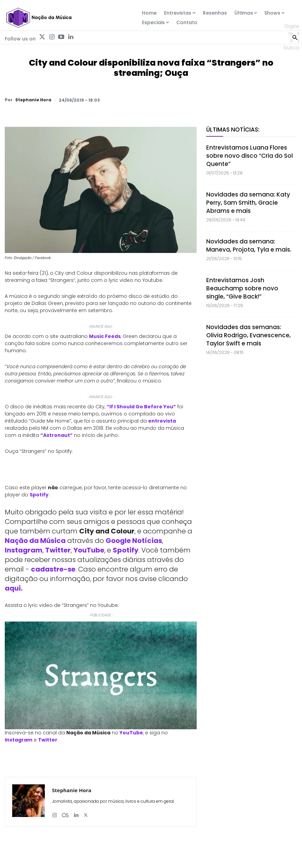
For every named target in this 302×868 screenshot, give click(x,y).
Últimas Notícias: (233, 130)
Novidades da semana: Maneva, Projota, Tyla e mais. (249, 245)
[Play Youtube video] (101, 676)
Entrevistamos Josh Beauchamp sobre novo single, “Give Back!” (242, 288)
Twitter (58, 550)
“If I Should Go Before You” (141, 407)
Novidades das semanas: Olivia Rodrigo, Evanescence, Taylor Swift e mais (248, 335)
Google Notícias (134, 541)
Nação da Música (35, 541)
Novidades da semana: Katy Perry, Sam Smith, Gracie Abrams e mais (248, 203)
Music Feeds (105, 336)
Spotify (39, 495)
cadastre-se (53, 569)
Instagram (24, 550)
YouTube (89, 550)
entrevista (162, 421)
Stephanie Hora (33, 100)
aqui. (14, 588)
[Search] (295, 37)
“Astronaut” (57, 435)
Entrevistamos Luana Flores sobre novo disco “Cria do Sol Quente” (250, 156)
